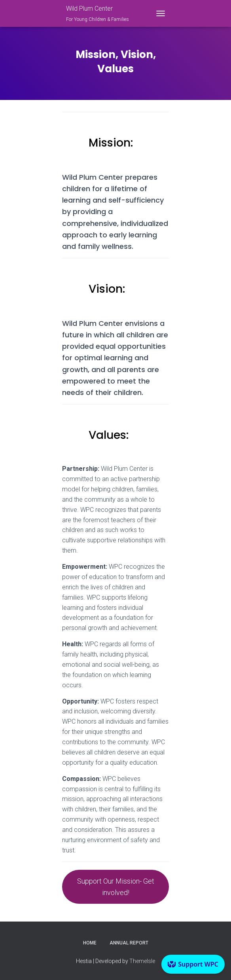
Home (90, 943)
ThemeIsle (142, 961)
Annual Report (129, 943)
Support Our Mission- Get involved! (116, 887)
